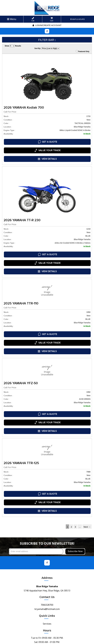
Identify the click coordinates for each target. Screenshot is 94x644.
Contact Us (47, 566)
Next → (87, 496)
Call (33, 19)
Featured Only (83, 51)
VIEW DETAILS (47, 154)
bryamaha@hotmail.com (47, 578)
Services (47, 593)
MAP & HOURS (78, 19)
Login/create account (47, 25)
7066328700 (47, 574)
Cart (52, 19)
